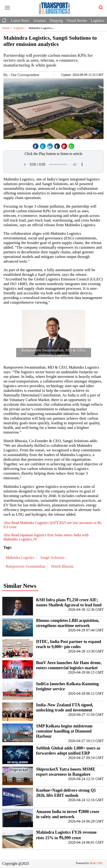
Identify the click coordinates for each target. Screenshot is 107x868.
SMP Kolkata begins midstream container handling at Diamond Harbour (64, 731)
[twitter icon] (43, 145)
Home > (8, 28)
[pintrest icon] (64, 145)
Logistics (97, 21)
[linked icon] (50, 145)
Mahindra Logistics (21, 558)
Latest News (20, 21)
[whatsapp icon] (71, 145)
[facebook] (36, 145)
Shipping (56, 21)
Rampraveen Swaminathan (26, 566)
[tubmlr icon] (57, 145)
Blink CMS (96, 863)
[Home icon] (5, 19)
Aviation (40, 21)
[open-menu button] (7, 8)
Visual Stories (77, 21)
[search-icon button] (100, 8)
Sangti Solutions (53, 558)
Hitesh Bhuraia (63, 566)
